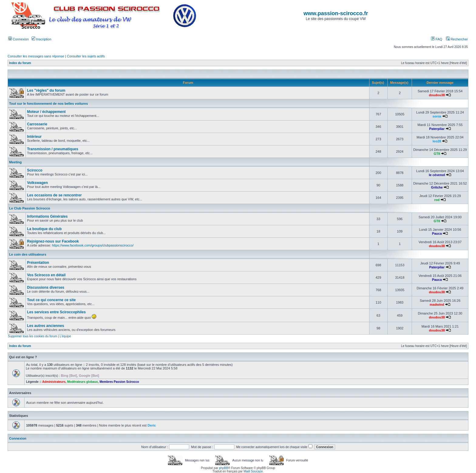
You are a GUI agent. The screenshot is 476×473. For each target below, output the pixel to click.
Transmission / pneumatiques (53, 149)
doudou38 (437, 95)
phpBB (223, 468)
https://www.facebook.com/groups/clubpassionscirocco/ (93, 245)
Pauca (437, 233)
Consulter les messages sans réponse (36, 56)
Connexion (19, 39)
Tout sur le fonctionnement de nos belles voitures (49, 104)
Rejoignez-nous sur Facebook (53, 241)
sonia (437, 116)
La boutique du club (44, 229)
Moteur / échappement (46, 112)
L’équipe (65, 336)
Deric (152, 425)
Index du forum (20, 63)
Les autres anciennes (46, 326)
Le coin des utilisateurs (28, 254)
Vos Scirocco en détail (46, 275)
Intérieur (34, 137)
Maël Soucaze (253, 471)
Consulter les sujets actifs (86, 56)
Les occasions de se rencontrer (54, 195)
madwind (437, 305)
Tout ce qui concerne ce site (51, 300)
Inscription (41, 39)
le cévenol (437, 175)
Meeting (15, 162)
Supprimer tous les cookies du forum (32, 336)
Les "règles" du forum (46, 90)
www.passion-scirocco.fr (336, 13)
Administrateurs (54, 382)
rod (437, 200)
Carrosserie (37, 124)
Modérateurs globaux (82, 382)
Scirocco (35, 170)
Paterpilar (437, 129)
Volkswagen (37, 183)
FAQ (437, 39)
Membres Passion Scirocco (119, 382)
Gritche (437, 187)
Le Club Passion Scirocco (30, 208)
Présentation (38, 263)
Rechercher (457, 39)
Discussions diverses (46, 288)
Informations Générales (47, 216)
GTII (437, 154)
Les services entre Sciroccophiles (56, 312)
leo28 (437, 141)
